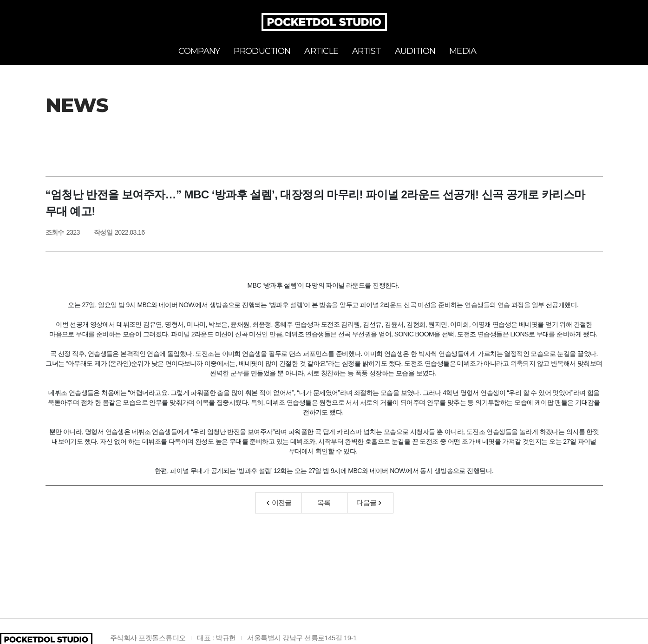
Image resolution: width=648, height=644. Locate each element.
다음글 (369, 503)
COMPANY (199, 51)
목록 (324, 503)
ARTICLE (321, 51)
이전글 (279, 503)
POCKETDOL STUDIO (324, 22)
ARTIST (367, 51)
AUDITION (415, 51)
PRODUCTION (262, 51)
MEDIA (463, 51)
